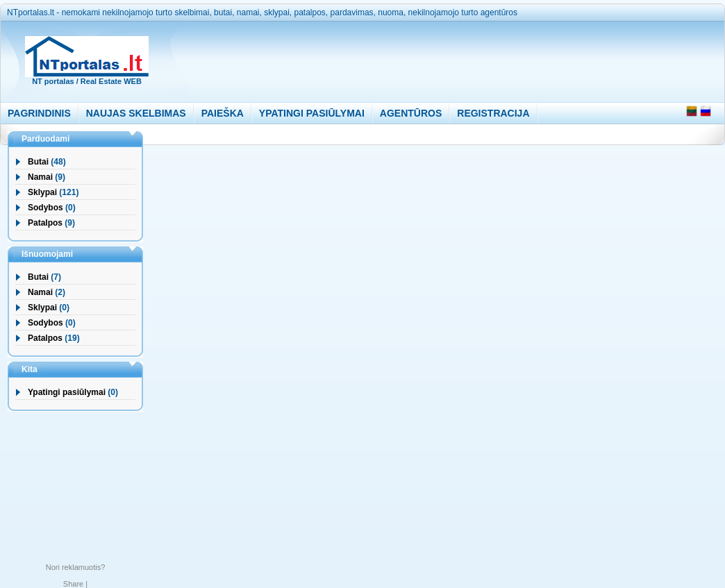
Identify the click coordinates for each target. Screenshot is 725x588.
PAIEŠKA (223, 113)
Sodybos (45, 208)
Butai (38, 162)
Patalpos (45, 223)
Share (73, 584)
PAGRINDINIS (39, 113)
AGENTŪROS (411, 113)
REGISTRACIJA (493, 113)
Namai (40, 177)
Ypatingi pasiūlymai (67, 392)
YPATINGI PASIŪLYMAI (312, 113)
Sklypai (42, 192)
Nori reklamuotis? (76, 567)
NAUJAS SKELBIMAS (136, 113)
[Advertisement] (426, 58)
